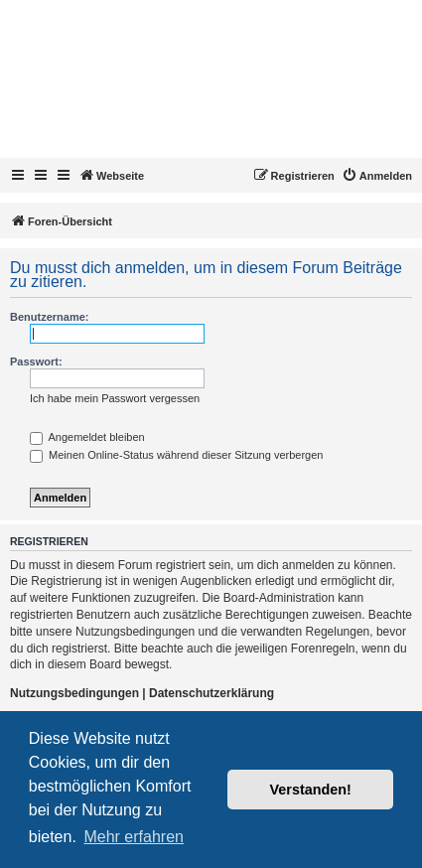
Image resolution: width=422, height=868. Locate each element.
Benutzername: (49, 317)
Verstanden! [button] (311, 790)
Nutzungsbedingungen (74, 693)
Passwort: (36, 362)
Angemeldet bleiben (87, 437)
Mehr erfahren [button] (134, 837)
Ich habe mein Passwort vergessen (115, 398)
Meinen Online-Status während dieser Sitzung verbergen (176, 455)
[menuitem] (377, 176)
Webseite (111, 175)
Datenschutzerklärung (211, 693)
